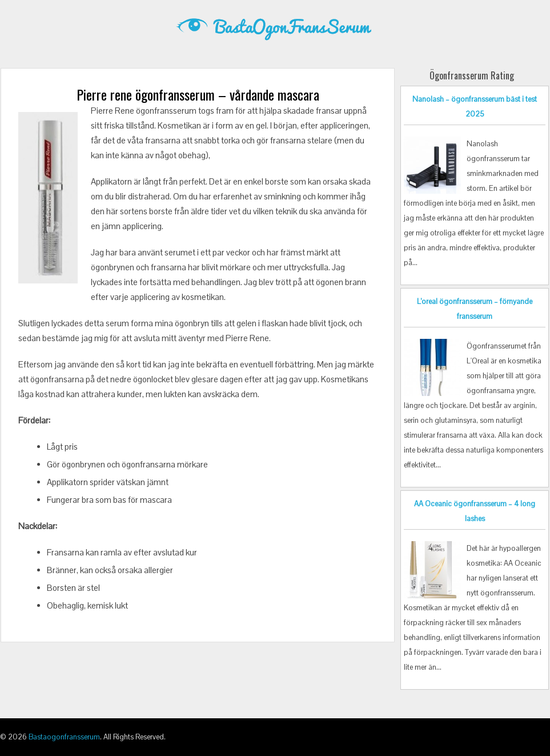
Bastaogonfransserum (64, 737)
